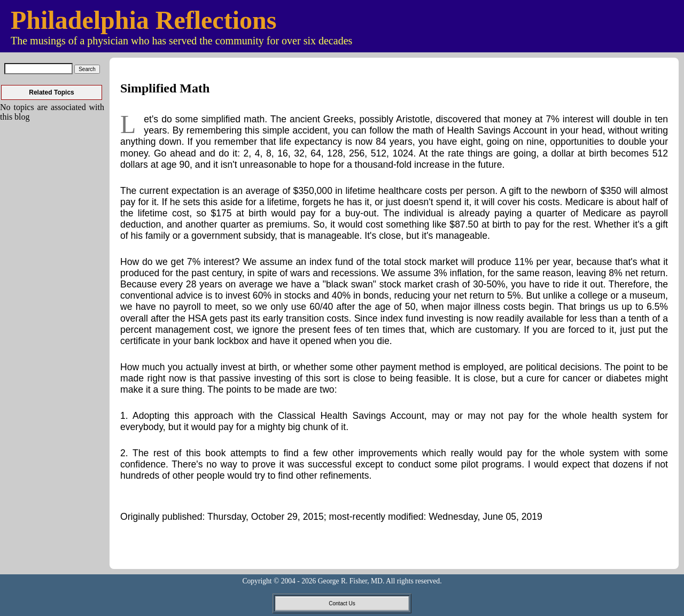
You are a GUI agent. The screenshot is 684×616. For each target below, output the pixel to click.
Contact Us (342, 603)
